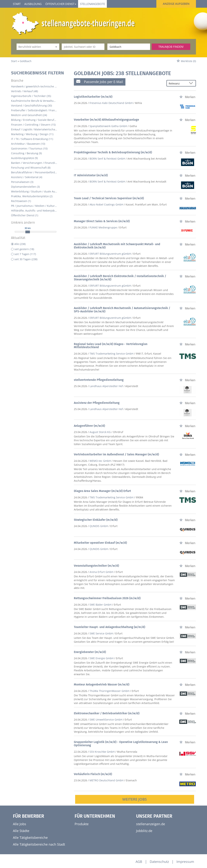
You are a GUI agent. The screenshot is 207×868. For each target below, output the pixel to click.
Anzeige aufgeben (176, 4)
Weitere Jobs (135, 799)
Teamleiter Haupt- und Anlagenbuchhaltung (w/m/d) (109, 627)
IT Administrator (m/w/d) (91, 175)
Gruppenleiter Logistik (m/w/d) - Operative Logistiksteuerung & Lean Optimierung (121, 744)
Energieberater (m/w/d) (90, 652)
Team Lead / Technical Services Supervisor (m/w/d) (109, 198)
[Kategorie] (34, 47)
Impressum (185, 862)
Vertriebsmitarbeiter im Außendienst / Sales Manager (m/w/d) (116, 454)
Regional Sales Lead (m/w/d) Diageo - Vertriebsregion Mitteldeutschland (111, 346)
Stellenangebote (92, 4)
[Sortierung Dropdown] (192, 83)
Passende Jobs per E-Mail (100, 82)
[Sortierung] (178, 83)
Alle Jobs (20, 824)
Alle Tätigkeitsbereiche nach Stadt (39, 844)
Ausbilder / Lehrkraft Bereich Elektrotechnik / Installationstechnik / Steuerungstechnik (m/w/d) (120, 278)
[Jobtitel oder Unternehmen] (83, 47)
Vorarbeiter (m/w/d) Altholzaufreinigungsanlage (106, 120)
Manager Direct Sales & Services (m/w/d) (102, 221)
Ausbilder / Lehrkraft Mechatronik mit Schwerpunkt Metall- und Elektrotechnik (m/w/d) (117, 246)
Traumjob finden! (171, 47)
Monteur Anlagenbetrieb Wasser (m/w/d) (102, 684)
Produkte (82, 824)
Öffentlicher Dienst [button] (61, 4)
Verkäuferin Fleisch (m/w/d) (93, 774)
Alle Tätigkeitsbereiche (30, 838)
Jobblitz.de (144, 831)
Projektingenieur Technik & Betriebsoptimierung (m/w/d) (113, 152)
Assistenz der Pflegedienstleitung (97, 403)
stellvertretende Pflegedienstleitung (99, 380)
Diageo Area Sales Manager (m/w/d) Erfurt (102, 491)
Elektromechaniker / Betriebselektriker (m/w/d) (107, 713)
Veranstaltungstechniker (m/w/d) (96, 566)
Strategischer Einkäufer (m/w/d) (96, 520)
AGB (139, 862)
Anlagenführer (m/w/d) (89, 426)
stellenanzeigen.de (151, 824)
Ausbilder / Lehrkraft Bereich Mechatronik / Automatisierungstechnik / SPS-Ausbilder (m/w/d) (122, 310)
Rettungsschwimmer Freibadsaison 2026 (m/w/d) (107, 598)
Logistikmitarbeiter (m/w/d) (93, 97)
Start (17, 4)
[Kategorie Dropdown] (56, 47)
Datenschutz (159, 862)
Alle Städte (21, 831)
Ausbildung (33, 4)
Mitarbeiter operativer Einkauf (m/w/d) (100, 543)
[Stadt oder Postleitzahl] (129, 47)
